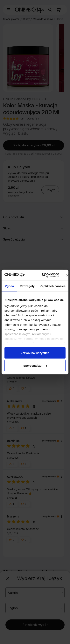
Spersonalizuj (35, 366)
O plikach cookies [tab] (53, 286)
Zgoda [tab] (10, 286)
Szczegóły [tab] (27, 286)
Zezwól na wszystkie (35, 353)
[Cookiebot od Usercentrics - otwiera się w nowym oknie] (44, 275)
